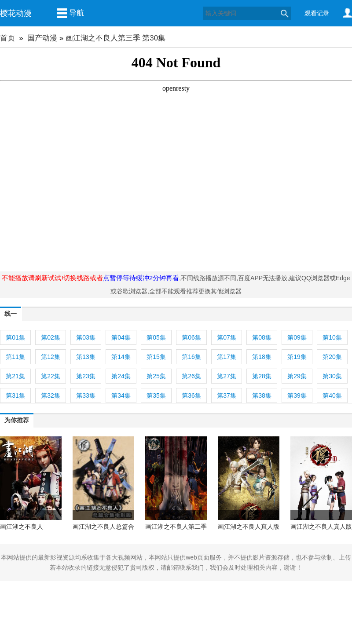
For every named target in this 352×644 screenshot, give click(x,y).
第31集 (15, 395)
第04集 (121, 337)
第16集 (191, 357)
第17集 (227, 357)
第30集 (332, 376)
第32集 (51, 395)
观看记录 (317, 13)
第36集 (191, 395)
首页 (7, 38)
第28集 (262, 376)
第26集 (191, 376)
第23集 (86, 376)
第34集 (121, 395)
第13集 (86, 357)
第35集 (156, 395)
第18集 (262, 357)
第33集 (86, 395)
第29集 (297, 376)
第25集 (156, 376)
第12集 (51, 357)
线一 (11, 314)
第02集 (51, 337)
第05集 (156, 337)
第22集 (51, 376)
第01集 (15, 337)
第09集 (297, 337)
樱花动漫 (16, 13)
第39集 (297, 395)
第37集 (227, 395)
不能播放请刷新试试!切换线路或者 (52, 278)
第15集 (156, 357)
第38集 (262, 395)
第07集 (227, 337)
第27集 (227, 376)
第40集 (332, 395)
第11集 (15, 357)
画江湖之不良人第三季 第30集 (115, 38)
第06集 (191, 337)
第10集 (332, 337)
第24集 (121, 376)
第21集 (15, 376)
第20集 (332, 357)
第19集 (297, 357)
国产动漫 (42, 38)
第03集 (86, 337)
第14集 (121, 357)
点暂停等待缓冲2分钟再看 (141, 278)
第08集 (262, 337)
